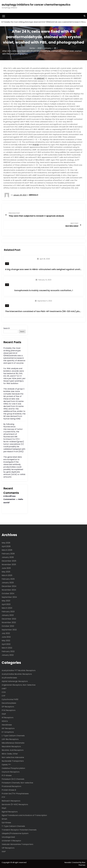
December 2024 (9, 586)
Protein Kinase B (9, 790)
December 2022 (9, 619)
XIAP (4, 852)
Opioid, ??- (6, 765)
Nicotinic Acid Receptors (13, 750)
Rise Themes (82, 864)
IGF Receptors (8, 728)
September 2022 (9, 630)
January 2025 (8, 583)
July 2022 (6, 633)
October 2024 (8, 593)
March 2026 (7, 550)
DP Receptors (8, 707)
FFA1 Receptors (9, 710)
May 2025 (6, 572)
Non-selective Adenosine (13, 757)
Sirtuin (4, 819)
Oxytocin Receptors (11, 772)
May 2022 (6, 641)
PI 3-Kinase (7, 775)
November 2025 (9, 564)
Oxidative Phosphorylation (13, 768)
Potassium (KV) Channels (13, 779)
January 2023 (8, 615)
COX (4, 692)
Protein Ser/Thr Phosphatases (15, 794)
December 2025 (9, 561)
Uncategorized (8, 837)
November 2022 (9, 622)
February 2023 (8, 612)
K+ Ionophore (8, 732)
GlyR (4, 714)
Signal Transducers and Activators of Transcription (24, 815)
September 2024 (9, 597)
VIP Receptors (8, 848)
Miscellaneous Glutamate (13, 743)
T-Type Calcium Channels (13, 826)
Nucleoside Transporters (13, 761)
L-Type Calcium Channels (13, 736)
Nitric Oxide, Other (10, 754)
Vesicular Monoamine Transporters (17, 844)
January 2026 (8, 557)
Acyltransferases (9, 678)
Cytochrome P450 (10, 699)
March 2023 (7, 608)
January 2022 (8, 655)
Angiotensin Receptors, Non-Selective (19, 685)
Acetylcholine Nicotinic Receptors (17, 674)
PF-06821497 (40, 78)
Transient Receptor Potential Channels (19, 830)
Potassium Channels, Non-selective (17, 783)
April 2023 (6, 604)
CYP (7, 264)
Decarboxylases (9, 703)
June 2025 (6, 568)
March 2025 (7, 575)
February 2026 (8, 554)
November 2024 (9, 590)
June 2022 (6, 637)
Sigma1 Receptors (10, 812)
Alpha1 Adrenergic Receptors (15, 681)
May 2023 (6, 601)
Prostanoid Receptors (11, 786)
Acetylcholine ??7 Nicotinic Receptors (19, 670)
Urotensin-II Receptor (11, 841)
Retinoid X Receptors (11, 801)
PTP (3, 797)
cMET (4, 689)
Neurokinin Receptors (11, 746)
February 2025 (8, 579)
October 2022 (8, 626)
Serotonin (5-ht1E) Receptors (15, 804)
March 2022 (7, 648)
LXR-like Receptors (10, 739)
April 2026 (6, 546)
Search (7, 328)
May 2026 (6, 543)
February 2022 (8, 651)
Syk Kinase (6, 823)
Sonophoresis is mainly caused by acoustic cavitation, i (44, 290)
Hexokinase (7, 725)
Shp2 (4, 808)
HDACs (5, 721)
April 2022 (6, 644)
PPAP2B (36, 145)
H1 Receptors (8, 718)
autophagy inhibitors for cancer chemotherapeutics (36, 5)
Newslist (68, 862)
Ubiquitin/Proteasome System (15, 833)
